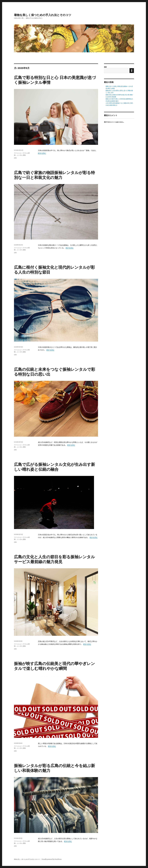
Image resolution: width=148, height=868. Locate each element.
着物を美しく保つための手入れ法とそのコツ (43, 15)
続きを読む (42, 153)
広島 (15, 158)
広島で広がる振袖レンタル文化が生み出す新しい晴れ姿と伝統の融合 (54, 467)
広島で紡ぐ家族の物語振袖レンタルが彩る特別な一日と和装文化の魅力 (54, 175)
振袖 (24, 155)
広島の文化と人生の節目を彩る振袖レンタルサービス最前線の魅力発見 (54, 559)
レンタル (20, 155)
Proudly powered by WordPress (52, 859)
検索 (105, 67)
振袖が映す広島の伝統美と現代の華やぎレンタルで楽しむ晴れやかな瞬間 (54, 666)
